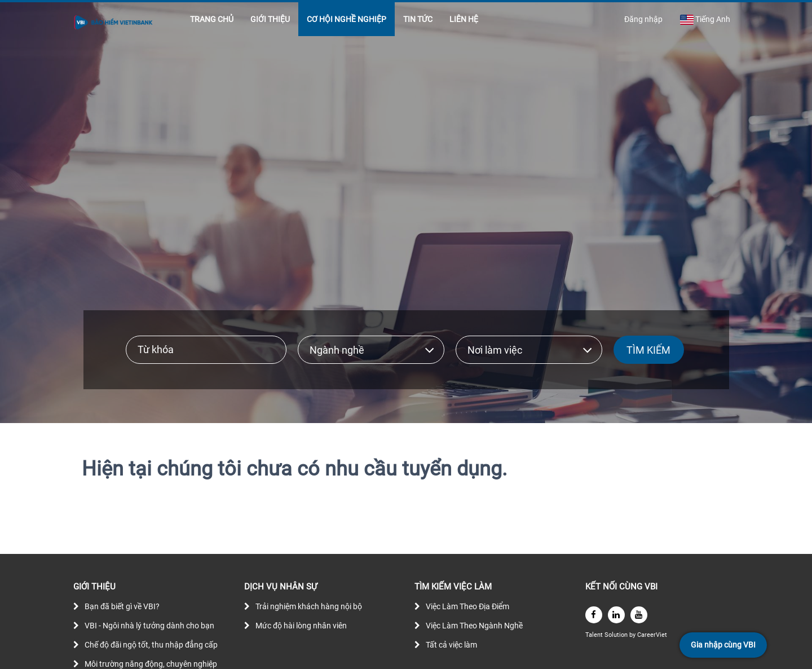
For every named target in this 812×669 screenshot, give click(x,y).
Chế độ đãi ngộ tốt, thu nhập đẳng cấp (151, 645)
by (633, 635)
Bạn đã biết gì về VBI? (122, 606)
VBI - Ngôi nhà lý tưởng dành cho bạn (149, 626)
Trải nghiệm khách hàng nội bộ (309, 606)
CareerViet (652, 635)
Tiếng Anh (705, 20)
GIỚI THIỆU (270, 19)
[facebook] (594, 615)
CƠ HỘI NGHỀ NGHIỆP (347, 19)
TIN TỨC (418, 19)
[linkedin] (616, 615)
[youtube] (639, 615)
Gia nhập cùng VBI (723, 645)
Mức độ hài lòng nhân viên (301, 626)
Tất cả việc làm (451, 645)
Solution (617, 635)
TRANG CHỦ (212, 19)
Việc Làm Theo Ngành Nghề (474, 626)
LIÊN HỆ (464, 19)
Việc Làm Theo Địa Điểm (467, 606)
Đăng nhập (643, 19)
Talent (595, 635)
